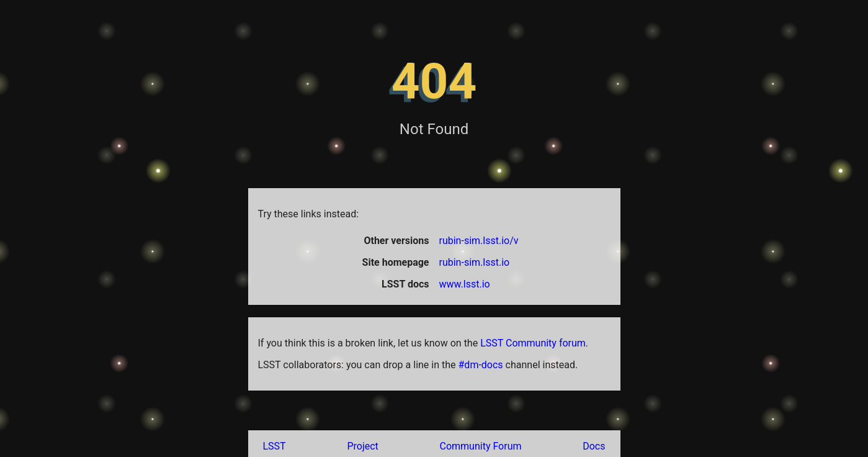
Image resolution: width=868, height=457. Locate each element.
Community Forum (481, 446)
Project (362, 446)
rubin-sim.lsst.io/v (479, 241)
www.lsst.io (465, 284)
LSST (275, 446)
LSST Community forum (533, 343)
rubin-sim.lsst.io (475, 262)
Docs (594, 446)
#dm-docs (481, 365)
